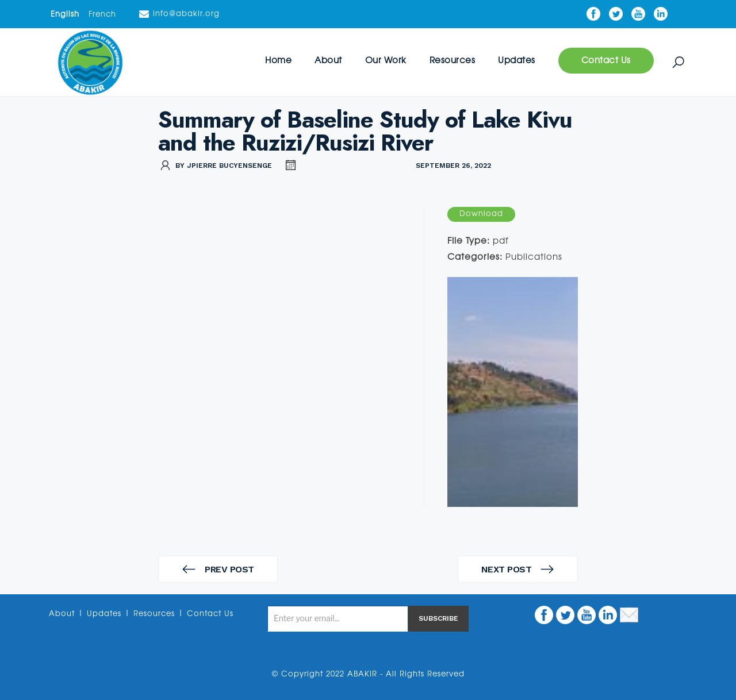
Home (278, 61)
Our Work (386, 61)
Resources (453, 61)
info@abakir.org (179, 14)
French (102, 15)
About (328, 61)
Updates (517, 61)
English (65, 15)
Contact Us (606, 61)
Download (481, 214)
